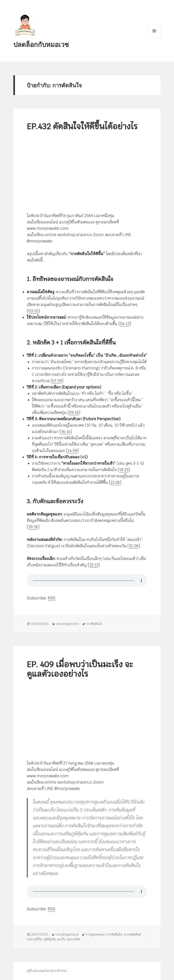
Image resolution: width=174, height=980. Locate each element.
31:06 (134, 546)
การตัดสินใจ (94, 624)
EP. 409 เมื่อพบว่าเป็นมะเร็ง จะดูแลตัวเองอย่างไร (80, 669)
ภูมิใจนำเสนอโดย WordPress (47, 971)
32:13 (94, 565)
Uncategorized (67, 624)
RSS (52, 598)
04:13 (125, 324)
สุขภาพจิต (74, 939)
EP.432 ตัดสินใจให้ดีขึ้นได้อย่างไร (82, 126)
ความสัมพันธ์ (132, 934)
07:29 (57, 381)
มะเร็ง (61, 939)
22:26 (115, 482)
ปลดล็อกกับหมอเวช (41, 44)
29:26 (33, 527)
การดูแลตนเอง (95, 934)
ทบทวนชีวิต (34, 939)
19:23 (124, 470)
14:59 (72, 451)
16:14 (66, 432)
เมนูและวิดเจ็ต (154, 31)
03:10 (33, 311)
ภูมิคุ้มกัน (50, 939)
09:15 (74, 413)
